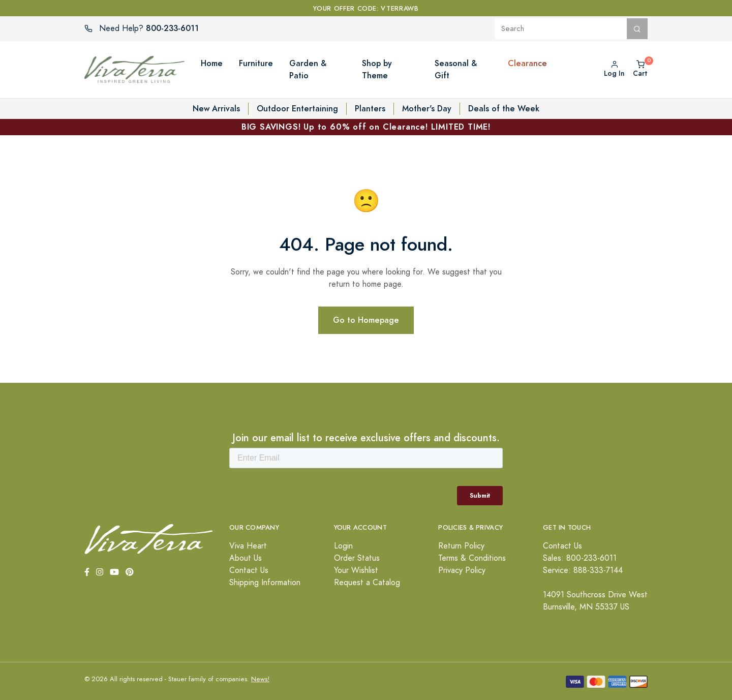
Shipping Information (265, 583)
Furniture (256, 63)
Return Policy (461, 546)
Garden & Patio (308, 69)
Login (343, 546)
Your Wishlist (356, 570)
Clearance (527, 63)
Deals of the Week (504, 109)
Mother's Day (427, 109)
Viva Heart (248, 546)
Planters (370, 109)
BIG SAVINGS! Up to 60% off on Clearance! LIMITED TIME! (366, 127)
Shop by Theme (377, 69)
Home (212, 63)
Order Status (357, 558)
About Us (246, 558)
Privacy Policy (462, 570)
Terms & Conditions (472, 558)
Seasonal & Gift (456, 69)
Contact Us (249, 570)
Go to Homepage (366, 320)
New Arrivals (216, 109)
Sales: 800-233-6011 (580, 558)
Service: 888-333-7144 (583, 570)
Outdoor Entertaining (297, 109)
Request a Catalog (367, 583)
